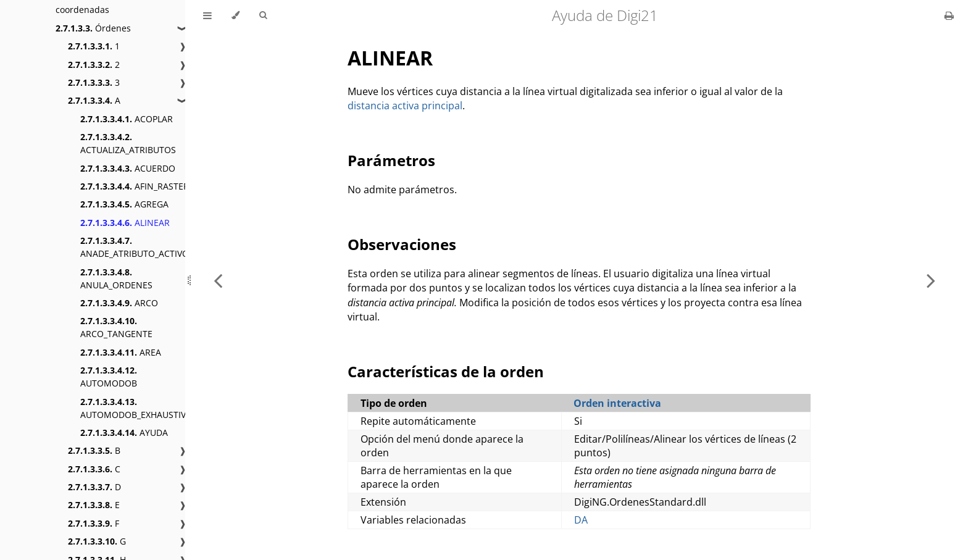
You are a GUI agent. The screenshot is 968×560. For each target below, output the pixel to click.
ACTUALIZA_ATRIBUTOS (128, 143)
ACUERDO (128, 168)
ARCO (119, 303)
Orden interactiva (617, 403)
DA (581, 520)
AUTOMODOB (109, 377)
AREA (121, 352)
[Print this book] (949, 15)
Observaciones (402, 244)
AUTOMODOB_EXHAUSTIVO (136, 408)
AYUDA (124, 433)
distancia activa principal (405, 106)
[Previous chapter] (218, 280)
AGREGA (124, 204)
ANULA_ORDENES (116, 278)
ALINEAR (125, 223)
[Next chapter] (931, 280)
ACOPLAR (127, 119)
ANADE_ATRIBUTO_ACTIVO (135, 247)
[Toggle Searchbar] (263, 15)
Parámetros (391, 160)
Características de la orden (446, 371)
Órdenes (93, 28)
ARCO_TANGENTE (116, 327)
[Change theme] (236, 15)
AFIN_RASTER (135, 186)
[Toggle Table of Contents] (207, 15)
